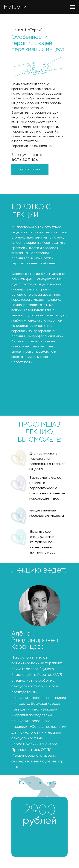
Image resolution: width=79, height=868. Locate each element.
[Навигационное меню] (73, 7)
